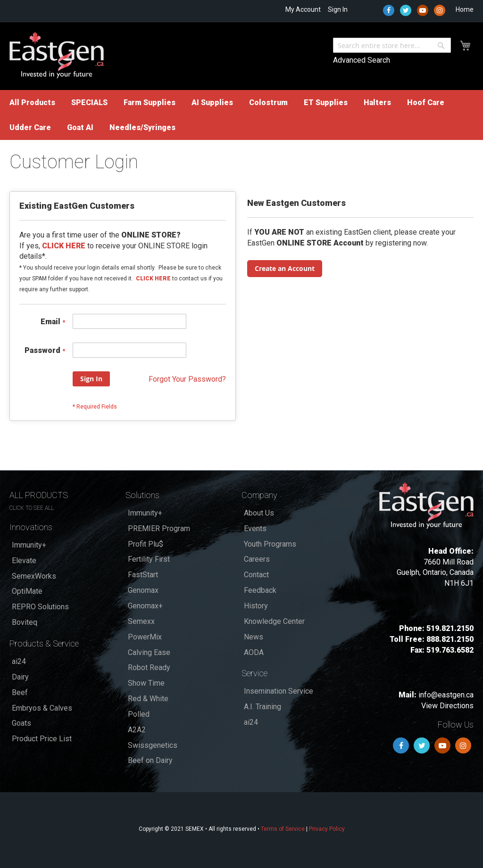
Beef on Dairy (150, 760)
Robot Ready (149, 667)
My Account (303, 9)
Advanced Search (362, 60)
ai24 (19, 661)
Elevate (24, 561)
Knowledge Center (274, 621)
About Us (259, 513)
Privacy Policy (327, 829)
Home (465, 9)
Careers (257, 559)
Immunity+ (29, 545)
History (256, 606)
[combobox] (392, 45)
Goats (21, 723)
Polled (139, 714)
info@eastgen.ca (446, 695)
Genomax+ (145, 606)
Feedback (260, 590)
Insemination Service (279, 691)
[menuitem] (32, 102)
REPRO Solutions (40, 607)
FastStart (143, 575)
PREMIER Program (159, 528)
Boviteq (25, 622)
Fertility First (149, 559)
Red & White (148, 699)
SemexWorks (34, 576)
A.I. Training (262, 707)
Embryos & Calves (42, 708)
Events (255, 528)
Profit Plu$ (146, 544)
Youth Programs (270, 544)
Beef (20, 692)
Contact (256, 575)
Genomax (143, 590)
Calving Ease (149, 652)
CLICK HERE (153, 278)
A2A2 (137, 730)
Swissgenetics (153, 745)
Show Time (146, 683)
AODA (254, 652)
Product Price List (42, 739)
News (254, 637)
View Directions (447, 706)
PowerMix (145, 637)
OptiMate (27, 591)
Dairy (20, 677)
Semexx (141, 621)
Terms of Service (283, 829)
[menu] (241, 115)
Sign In (338, 9)
